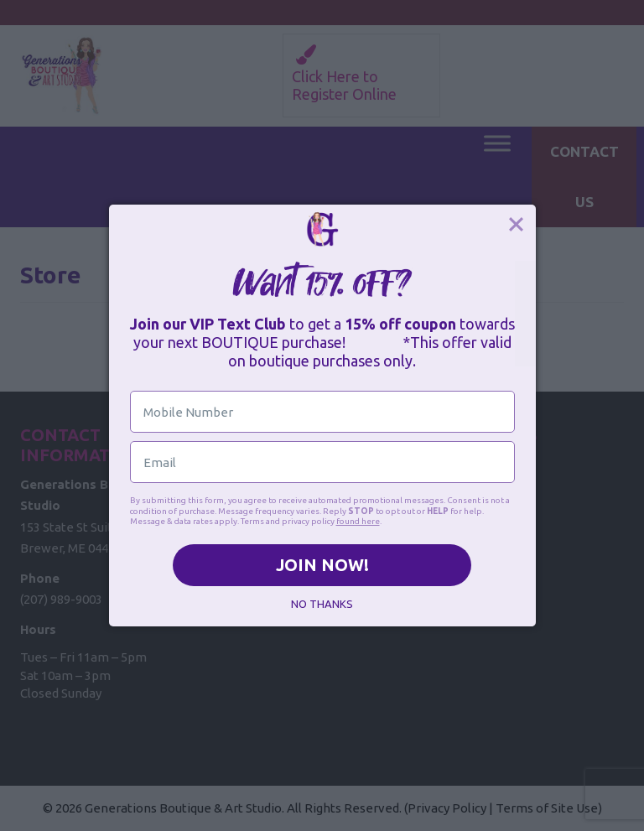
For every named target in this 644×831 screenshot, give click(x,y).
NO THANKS (322, 604)
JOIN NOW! (322, 565)
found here (358, 521)
